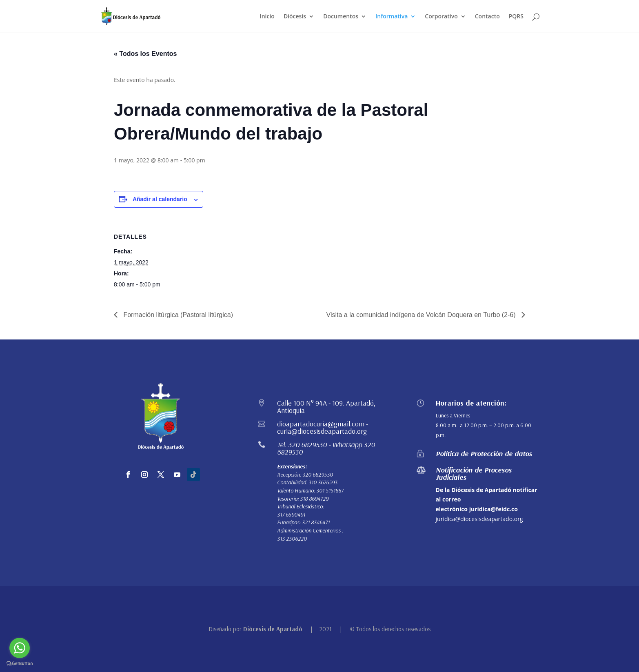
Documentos (341, 17)
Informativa (392, 17)
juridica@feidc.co (494, 509)
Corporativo (441, 17)
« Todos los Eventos (145, 54)
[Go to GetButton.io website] (20, 664)
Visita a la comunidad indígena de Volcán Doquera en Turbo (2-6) (422, 315)
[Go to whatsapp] (20, 648)
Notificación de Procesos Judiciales (474, 474)
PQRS (516, 17)
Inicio (267, 17)
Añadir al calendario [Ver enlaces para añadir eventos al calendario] (160, 199)
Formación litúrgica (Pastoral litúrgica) (177, 315)
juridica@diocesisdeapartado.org (479, 519)
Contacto (487, 17)
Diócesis (295, 17)
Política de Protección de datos (484, 454)
